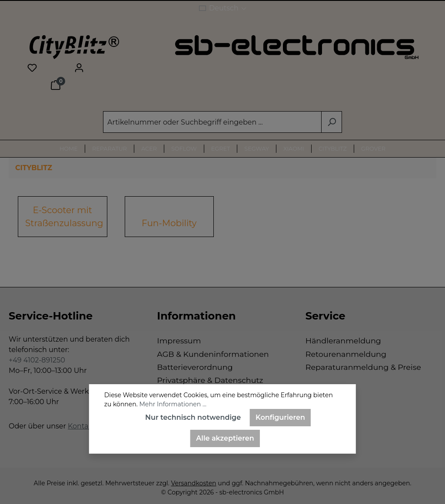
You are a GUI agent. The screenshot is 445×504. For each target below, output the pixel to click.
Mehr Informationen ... (173, 404)
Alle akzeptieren (225, 438)
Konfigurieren (280, 417)
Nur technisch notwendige (193, 417)
